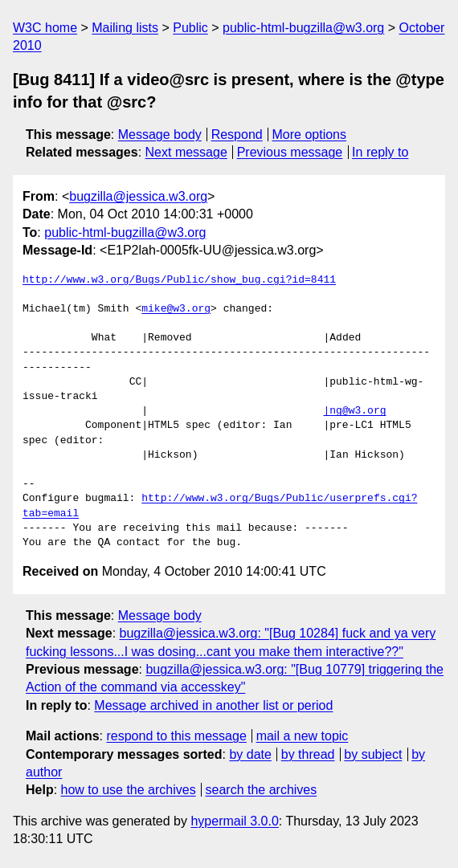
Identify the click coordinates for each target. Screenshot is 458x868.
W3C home (45, 28)
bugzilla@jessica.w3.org (138, 196)
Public (190, 28)
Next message (186, 152)
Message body (160, 134)
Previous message (290, 152)
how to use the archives (129, 790)
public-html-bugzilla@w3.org (303, 28)
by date (250, 754)
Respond (237, 134)
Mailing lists (125, 28)
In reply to (380, 152)
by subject (373, 754)
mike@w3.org (176, 309)
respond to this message (176, 736)
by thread (308, 754)
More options (310, 134)
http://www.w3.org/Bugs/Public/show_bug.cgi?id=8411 (179, 280)
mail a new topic (303, 736)
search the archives (262, 790)
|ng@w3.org (354, 411)
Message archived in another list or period (213, 705)
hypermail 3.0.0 (234, 821)
